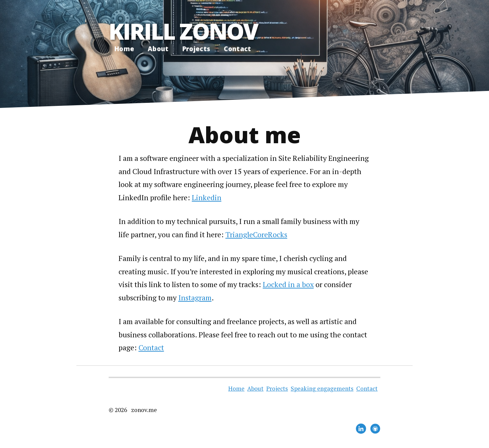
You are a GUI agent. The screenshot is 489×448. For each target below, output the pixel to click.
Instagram (195, 297)
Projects (196, 49)
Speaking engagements (322, 388)
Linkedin (207, 197)
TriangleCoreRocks (256, 234)
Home (124, 49)
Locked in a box (288, 284)
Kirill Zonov (183, 31)
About (158, 49)
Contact (238, 49)
